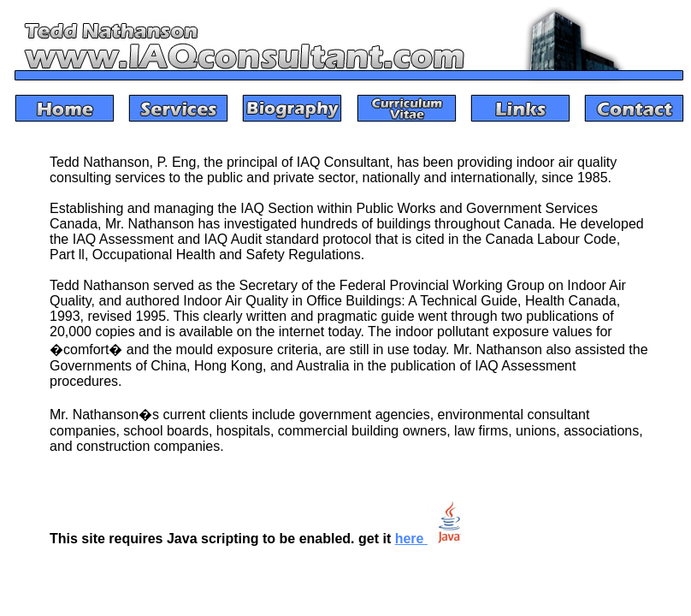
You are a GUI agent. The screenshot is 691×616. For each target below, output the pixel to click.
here (433, 539)
